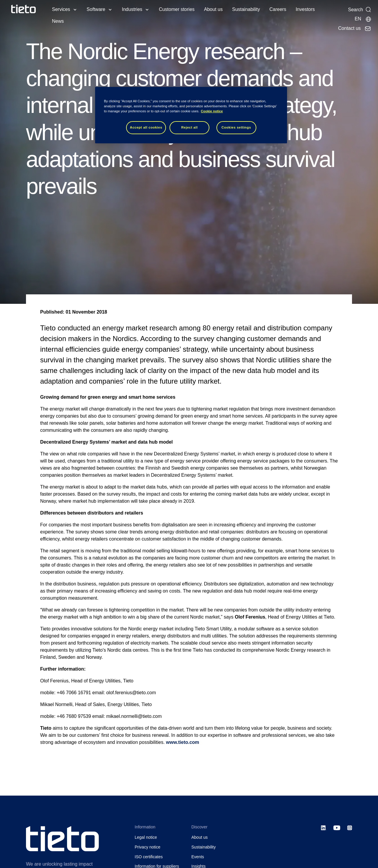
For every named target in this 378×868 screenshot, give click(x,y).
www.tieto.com (183, 742)
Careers (278, 9)
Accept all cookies (146, 127)
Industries (132, 9)
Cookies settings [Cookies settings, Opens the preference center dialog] (236, 127)
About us (213, 9)
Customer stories (177, 9)
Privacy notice (148, 847)
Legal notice (146, 837)
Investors (305, 9)
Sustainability (246, 9)
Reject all (190, 127)
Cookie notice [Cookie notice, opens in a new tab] (212, 111)
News (58, 21)
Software (96, 9)
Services (61, 9)
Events (198, 857)
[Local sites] (363, 19)
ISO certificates (149, 857)
